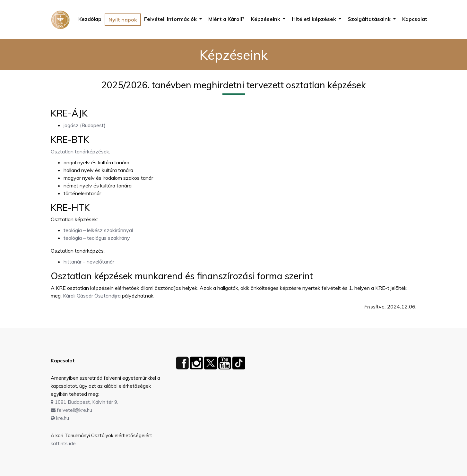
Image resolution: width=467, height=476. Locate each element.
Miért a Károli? (226, 19)
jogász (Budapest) (85, 125)
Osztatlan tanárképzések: (80, 151)
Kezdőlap (90, 19)
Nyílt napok (123, 20)
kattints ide (63, 443)
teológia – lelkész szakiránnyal (98, 230)
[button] (173, 19)
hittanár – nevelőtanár (89, 262)
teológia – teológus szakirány (97, 238)
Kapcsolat (415, 19)
